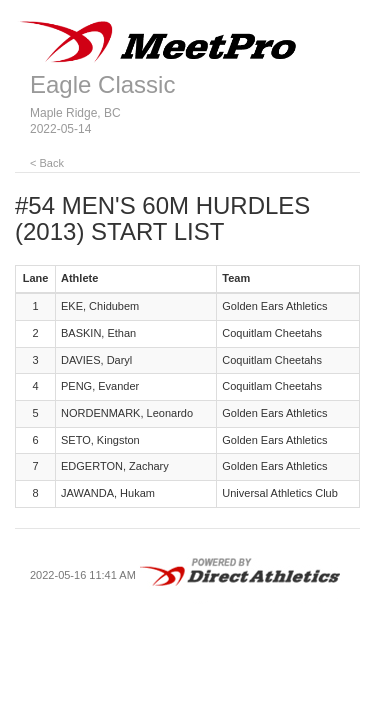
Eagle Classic (102, 84)
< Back (47, 163)
